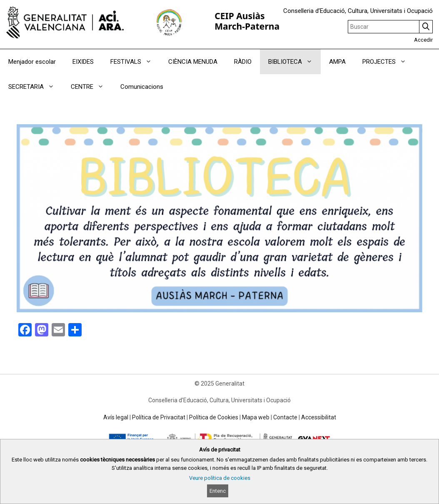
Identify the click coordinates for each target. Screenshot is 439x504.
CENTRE (91, 87)
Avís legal (116, 417)
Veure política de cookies (220, 478)
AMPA (337, 62)
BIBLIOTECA (294, 62)
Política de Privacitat (159, 417)
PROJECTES (388, 62)
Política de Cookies (214, 417)
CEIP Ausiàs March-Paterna (247, 21)
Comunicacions (142, 87)
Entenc (218, 491)
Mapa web (256, 417)
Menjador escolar (32, 62)
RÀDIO (243, 62)
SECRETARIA (35, 87)
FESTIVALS (135, 62)
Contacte (285, 417)
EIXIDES (83, 62)
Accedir (423, 40)
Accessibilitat (319, 417)
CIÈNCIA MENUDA (193, 62)
